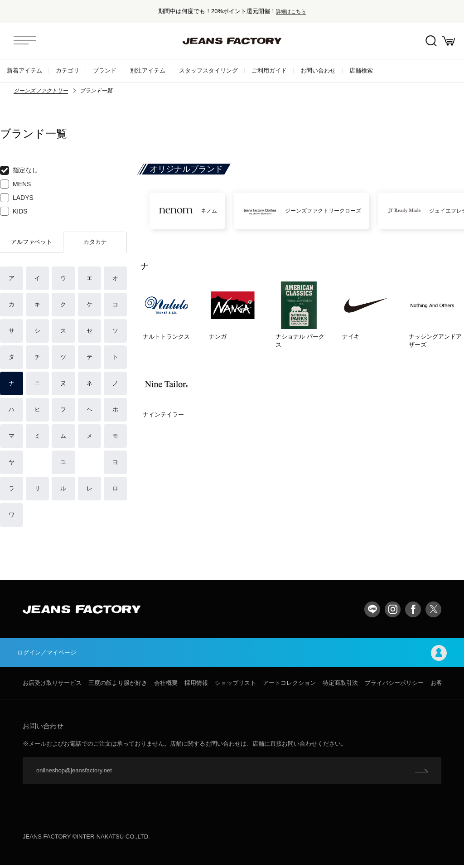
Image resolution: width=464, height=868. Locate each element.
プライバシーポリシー (394, 686)
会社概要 (166, 686)
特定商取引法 (340, 686)
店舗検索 (361, 70)
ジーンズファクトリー (41, 91)
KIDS (14, 211)
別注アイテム (148, 70)
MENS (15, 184)
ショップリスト (235, 686)
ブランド (105, 70)
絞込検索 (423, 41)
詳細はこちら (291, 11)
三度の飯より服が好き (118, 686)
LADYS (17, 198)
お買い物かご (446, 41)
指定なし (19, 170)
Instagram (393, 609)
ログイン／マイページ (232, 654)
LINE (372, 609)
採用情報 (196, 686)
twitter (433, 609)
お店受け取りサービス (52, 686)
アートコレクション (289, 686)
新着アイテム (24, 70)
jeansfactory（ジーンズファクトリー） (232, 41)
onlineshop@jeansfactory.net (74, 773)
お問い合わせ (318, 70)
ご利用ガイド (269, 70)
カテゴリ (68, 70)
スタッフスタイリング (208, 70)
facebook (413, 609)
